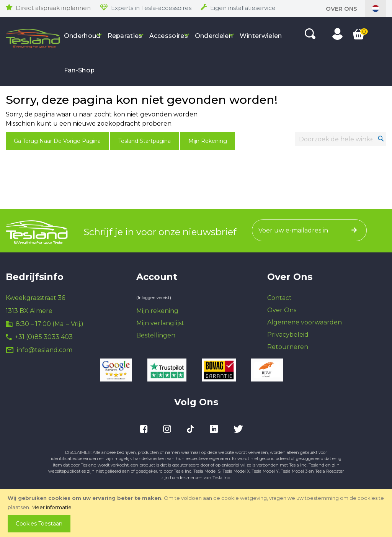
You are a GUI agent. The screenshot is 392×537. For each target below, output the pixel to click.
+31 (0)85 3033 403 (44, 337)
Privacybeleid (288, 335)
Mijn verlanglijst (160, 323)
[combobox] (341, 139)
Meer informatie (51, 507)
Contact (279, 298)
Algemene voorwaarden (305, 322)
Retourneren (288, 347)
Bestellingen (156, 335)
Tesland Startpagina (145, 141)
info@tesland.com (45, 350)
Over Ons (341, 9)
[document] (197, 513)
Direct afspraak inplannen (53, 8)
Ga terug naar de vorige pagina (57, 141)
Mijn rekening (157, 311)
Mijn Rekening (208, 141)
